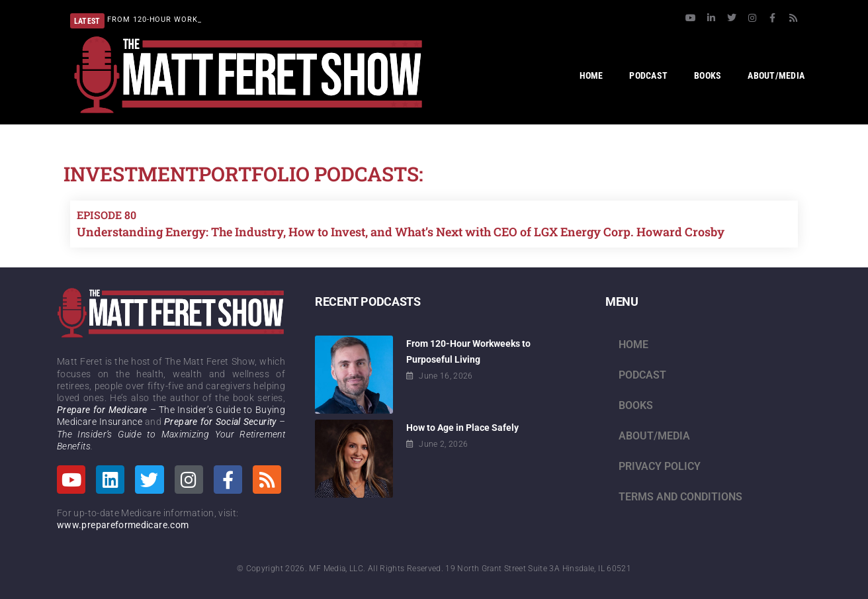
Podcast (642, 375)
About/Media (654, 436)
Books (636, 405)
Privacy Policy (660, 466)
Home (633, 345)
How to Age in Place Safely (462, 428)
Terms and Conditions (680, 497)
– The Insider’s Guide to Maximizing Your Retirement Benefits (171, 434)
